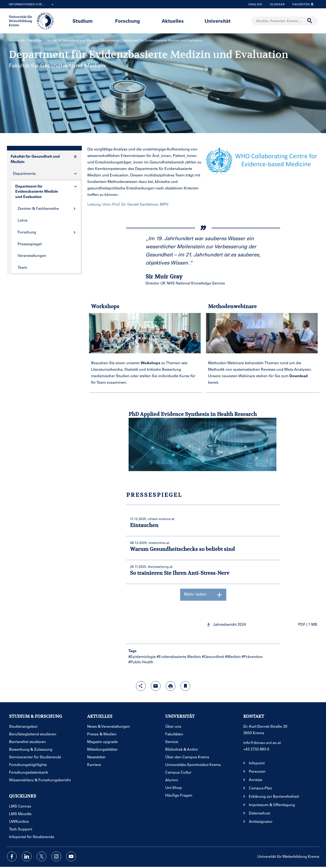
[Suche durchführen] (310, 21)
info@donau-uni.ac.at (262, 742)
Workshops (150, 363)
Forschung (128, 21)
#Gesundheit (213, 656)
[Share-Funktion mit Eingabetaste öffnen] (141, 686)
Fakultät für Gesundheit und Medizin (72, 40)
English (255, 4)
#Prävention (252, 656)
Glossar (276, 4)
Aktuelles (173, 21)
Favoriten (302, 4)
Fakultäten (35, 40)
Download (299, 376)
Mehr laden (203, 595)
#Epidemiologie (142, 656)
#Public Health (141, 662)
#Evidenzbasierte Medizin (179, 656)
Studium (83, 21)
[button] (262, 624)
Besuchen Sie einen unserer (116, 363)
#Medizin (233, 656)
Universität (218, 21)
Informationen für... (32, 5)
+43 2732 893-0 (256, 749)
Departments (110, 40)
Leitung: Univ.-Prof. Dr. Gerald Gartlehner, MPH (128, 204)
